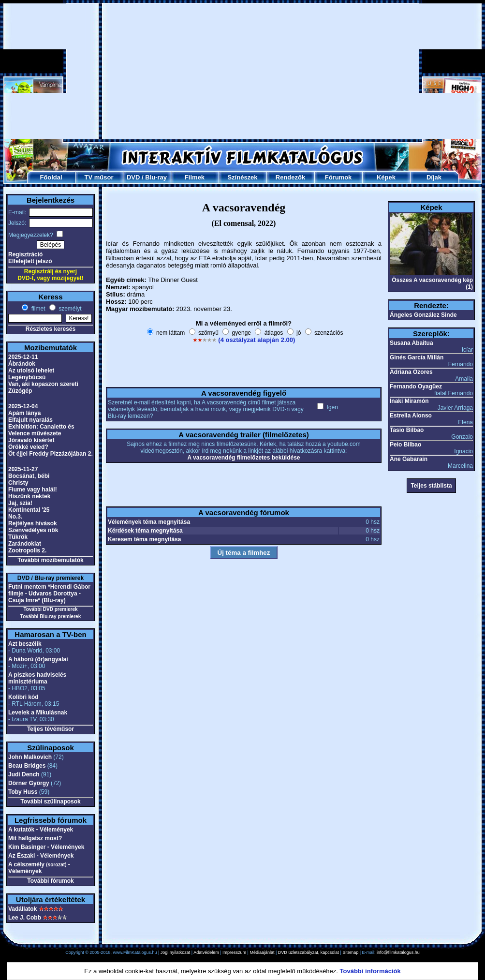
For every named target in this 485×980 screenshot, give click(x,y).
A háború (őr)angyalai (38, 659)
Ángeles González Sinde (423, 315)
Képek (386, 177)
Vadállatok (22, 909)
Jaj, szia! (20, 503)
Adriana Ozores (411, 372)
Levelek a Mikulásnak (38, 713)
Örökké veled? (28, 447)
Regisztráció (25, 254)
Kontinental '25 (29, 510)
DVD (133, 177)
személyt (69, 309)
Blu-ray (156, 177)
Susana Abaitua (412, 343)
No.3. (15, 517)
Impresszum (234, 952)
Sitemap (350, 952)
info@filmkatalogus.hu (398, 952)
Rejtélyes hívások (33, 523)
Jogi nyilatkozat (176, 952)
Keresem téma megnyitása (144, 539)
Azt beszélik (25, 644)
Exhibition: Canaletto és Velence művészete (41, 430)
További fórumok (50, 881)
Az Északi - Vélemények (41, 856)
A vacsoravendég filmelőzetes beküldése (244, 458)
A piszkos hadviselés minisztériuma (37, 678)
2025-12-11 (23, 357)
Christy (18, 483)
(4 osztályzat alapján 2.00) (257, 340)
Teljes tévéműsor (51, 729)
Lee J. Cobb (25, 918)
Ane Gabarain (409, 459)
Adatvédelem (206, 952)
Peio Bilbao (405, 445)
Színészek (242, 177)
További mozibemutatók (50, 560)
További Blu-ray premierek (51, 616)
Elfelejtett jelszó (30, 261)
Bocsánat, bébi (29, 476)
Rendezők (290, 177)
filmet (37, 309)
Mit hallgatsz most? (35, 838)
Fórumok (338, 177)
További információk (370, 971)
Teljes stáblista (431, 486)
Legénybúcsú (27, 377)
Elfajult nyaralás (30, 420)
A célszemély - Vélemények (39, 868)
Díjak (434, 177)
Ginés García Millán (417, 357)
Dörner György (29, 783)
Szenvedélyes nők (33, 530)
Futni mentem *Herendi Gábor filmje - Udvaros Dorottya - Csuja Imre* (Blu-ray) (49, 594)
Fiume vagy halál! (33, 490)
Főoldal (51, 177)
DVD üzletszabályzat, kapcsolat (309, 952)
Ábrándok (22, 364)
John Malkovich (30, 757)
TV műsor (99, 177)
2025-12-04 (23, 406)
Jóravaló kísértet (31, 440)
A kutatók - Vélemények (41, 830)
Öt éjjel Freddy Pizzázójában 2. (51, 454)
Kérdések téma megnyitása (145, 531)
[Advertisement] (219, 71)
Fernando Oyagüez (416, 386)
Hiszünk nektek (29, 496)
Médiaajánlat (262, 952)
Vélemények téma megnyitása (149, 522)
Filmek (195, 177)
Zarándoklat (25, 544)
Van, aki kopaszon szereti (43, 384)
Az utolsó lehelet (31, 371)
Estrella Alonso (411, 416)
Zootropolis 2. (27, 550)
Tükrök (18, 537)
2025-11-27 (23, 469)
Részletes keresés (51, 329)
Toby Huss (23, 792)
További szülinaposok (50, 802)
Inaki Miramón (409, 401)
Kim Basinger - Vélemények (46, 847)
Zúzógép (20, 391)
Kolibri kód (23, 697)
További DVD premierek (50, 609)
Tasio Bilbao (407, 430)
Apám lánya (24, 413)
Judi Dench (24, 774)
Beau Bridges (27, 766)
